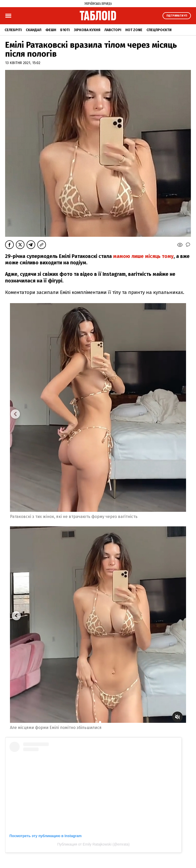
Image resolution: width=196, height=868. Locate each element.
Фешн (51, 30)
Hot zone (134, 30)
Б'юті (65, 30)
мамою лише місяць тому (143, 256)
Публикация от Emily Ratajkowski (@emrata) (93, 844)
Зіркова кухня (87, 30)
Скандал (34, 30)
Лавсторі (113, 30)
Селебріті (13, 30)
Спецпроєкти (159, 30)
